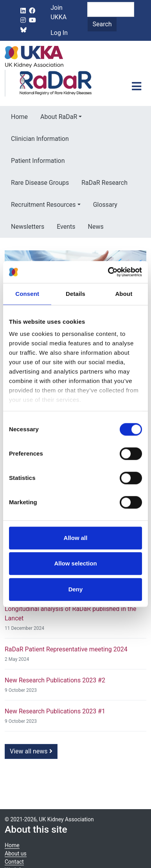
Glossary (105, 205)
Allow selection (75, 563)
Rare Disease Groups (40, 183)
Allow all (76, 538)
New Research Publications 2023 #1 (55, 711)
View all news (31, 751)
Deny (76, 589)
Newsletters (28, 227)
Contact (14, 862)
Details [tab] (75, 294)
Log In (59, 33)
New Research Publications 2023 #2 (55, 680)
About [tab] (124, 294)
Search (102, 24)
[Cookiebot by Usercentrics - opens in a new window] (108, 272)
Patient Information (38, 161)
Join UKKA (58, 12)
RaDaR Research (104, 183)
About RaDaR (59, 117)
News (96, 227)
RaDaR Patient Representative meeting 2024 (66, 649)
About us (16, 853)
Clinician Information (40, 139)
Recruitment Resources (43, 205)
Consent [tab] (27, 294)
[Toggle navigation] (137, 86)
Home (19, 117)
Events (66, 227)
